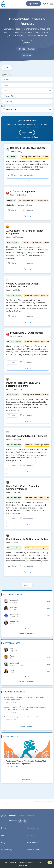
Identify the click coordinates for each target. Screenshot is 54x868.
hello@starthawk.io (26, 815)
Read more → (27, 779)
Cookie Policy (7, 850)
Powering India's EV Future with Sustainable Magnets (23, 384)
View (28, 181)
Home (4, 828)
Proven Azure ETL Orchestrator (27, 333)
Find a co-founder (34, 828)
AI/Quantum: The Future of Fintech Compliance (25, 232)
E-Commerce (12, 157)
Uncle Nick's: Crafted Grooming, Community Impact (23, 488)
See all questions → (27, 726)
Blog (3, 842)
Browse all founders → (27, 633)
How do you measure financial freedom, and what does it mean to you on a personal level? (25, 708)
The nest (31, 835)
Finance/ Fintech (13, 242)
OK (50, 863)
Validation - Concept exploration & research (34, 200)
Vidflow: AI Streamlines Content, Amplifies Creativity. (23, 285)
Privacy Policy (32, 842)
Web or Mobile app (14, 295)
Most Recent (10, 109)
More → (27, 585)
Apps (3, 835)
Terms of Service (34, 850)
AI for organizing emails (23, 192)
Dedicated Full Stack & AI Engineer (28, 148)
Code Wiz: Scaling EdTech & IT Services (27, 436)
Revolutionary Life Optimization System (27, 539)
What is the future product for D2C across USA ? (21, 717)
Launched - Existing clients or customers (37, 242)
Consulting (11, 200)
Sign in (36, 137)
